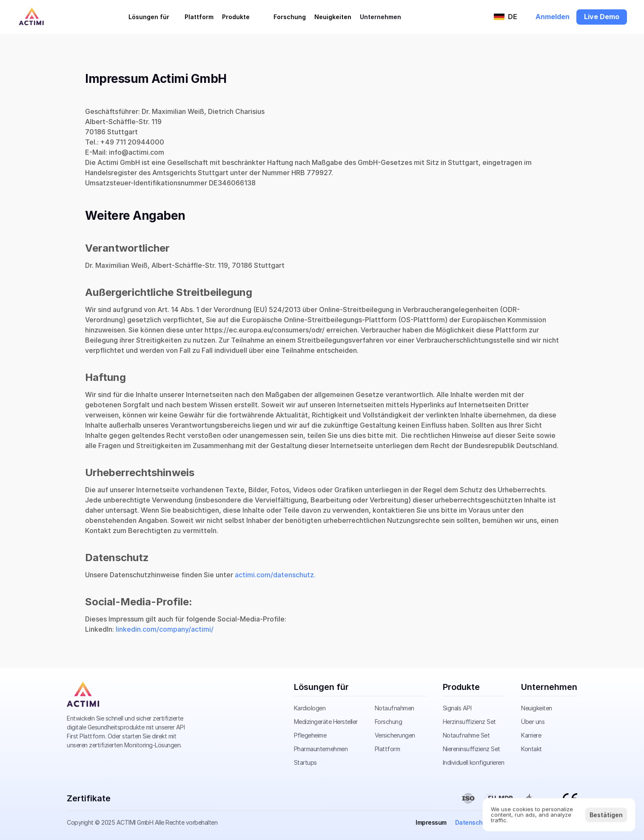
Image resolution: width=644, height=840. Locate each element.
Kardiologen (310, 708)
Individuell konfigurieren (474, 762)
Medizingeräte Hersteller (326, 722)
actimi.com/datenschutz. (275, 575)
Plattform (388, 749)
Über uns (533, 722)
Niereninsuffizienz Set (472, 749)
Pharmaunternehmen (321, 749)
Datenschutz (474, 822)
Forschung (389, 722)
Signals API (457, 708)
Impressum (431, 822)
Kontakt (531, 749)
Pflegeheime (310, 735)
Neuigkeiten (537, 708)
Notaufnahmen (395, 708)
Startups (305, 762)
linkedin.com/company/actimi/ (165, 629)
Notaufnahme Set (466, 735)
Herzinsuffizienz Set (469, 722)
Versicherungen (395, 735)
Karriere (531, 735)
